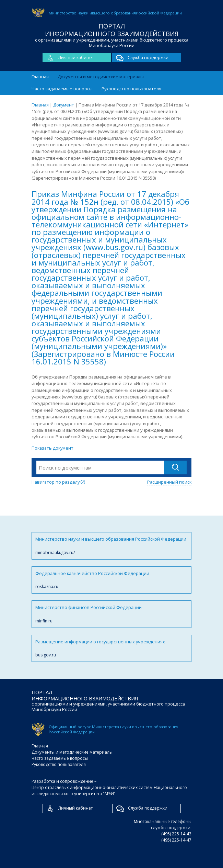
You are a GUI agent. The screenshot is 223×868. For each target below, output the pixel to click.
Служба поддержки (140, 58)
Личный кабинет (68, 58)
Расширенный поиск (169, 482)
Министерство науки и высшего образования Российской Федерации (111, 546)
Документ (64, 105)
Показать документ (52, 448)
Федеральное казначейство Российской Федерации (111, 580)
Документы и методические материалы (101, 77)
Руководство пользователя (131, 89)
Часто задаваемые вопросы (62, 89)
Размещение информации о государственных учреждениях (111, 648)
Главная (40, 77)
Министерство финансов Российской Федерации (111, 614)
